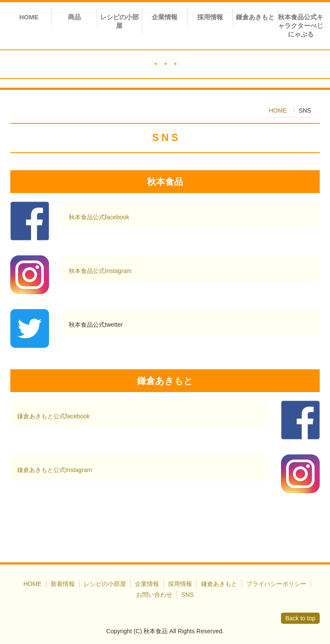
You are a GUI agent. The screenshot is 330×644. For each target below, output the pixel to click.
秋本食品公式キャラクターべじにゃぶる (301, 26)
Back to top (300, 618)
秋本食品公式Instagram (100, 271)
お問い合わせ (154, 595)
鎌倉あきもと (255, 17)
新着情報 (63, 584)
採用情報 (210, 17)
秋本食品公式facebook (99, 217)
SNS (188, 595)
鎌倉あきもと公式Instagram (55, 470)
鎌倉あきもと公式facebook (53, 416)
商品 (74, 17)
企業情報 (165, 17)
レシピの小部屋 (119, 21)
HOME (29, 17)
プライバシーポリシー (276, 584)
